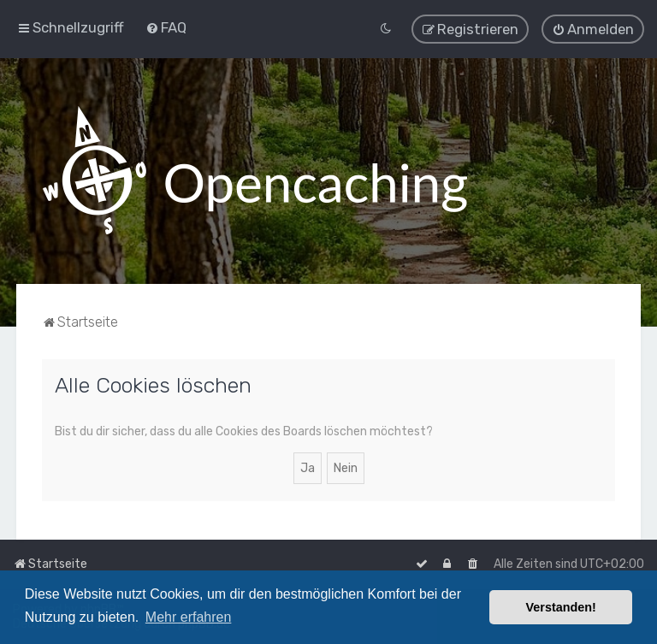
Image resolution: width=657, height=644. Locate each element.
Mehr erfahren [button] (189, 617)
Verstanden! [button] (561, 607)
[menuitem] (166, 27)
